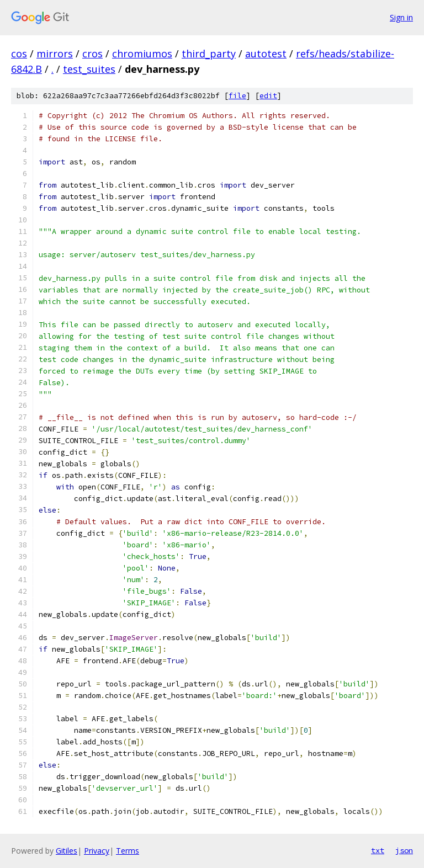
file (237, 96)
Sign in (401, 17)
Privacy (97, 851)
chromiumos (142, 54)
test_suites (89, 69)
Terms (128, 851)
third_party (209, 54)
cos (19, 54)
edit (268, 96)
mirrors (55, 54)
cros (92, 54)
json (404, 850)
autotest (266, 54)
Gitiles (67, 851)
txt (378, 850)
